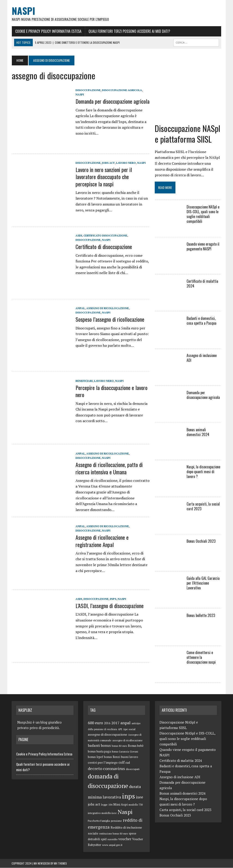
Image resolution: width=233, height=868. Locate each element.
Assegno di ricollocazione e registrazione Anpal (102, 541)
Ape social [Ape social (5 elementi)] (129, 730)
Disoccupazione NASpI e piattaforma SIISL (188, 134)
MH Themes (60, 864)
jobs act (108, 163)
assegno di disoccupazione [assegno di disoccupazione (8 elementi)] (108, 735)
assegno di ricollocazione (107, 308)
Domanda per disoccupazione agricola (112, 101)
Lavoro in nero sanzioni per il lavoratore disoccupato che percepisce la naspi (104, 177)
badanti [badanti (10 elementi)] (94, 746)
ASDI (79, 236)
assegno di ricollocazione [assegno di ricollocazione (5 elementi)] (128, 741)
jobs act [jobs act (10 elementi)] (94, 805)
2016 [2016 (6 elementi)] (107, 724)
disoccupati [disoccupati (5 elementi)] (133, 769)
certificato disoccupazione (105, 236)
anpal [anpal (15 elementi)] (125, 723)
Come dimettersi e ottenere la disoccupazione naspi (201, 658)
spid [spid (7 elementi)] (104, 840)
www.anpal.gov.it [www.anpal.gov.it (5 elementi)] (112, 845)
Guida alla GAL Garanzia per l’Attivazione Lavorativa (203, 583)
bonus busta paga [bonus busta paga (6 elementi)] (99, 752)
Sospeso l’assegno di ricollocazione (110, 319)
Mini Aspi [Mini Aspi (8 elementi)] (120, 805)
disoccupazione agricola (122, 90)
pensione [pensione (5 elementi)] (116, 821)
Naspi (80, 95)
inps (113, 599)
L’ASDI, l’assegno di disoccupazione (109, 606)
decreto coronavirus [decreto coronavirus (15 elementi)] (106, 769)
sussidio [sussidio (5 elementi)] (112, 840)
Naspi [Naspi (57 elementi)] (125, 812)
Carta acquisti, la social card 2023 (203, 507)
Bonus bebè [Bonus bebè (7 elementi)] (136, 746)
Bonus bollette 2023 (201, 616)
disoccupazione (88, 90)
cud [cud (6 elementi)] (128, 763)
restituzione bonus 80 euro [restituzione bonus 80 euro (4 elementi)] (114, 834)
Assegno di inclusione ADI (202, 358)
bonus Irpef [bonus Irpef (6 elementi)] (95, 757)
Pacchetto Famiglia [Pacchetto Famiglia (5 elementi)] (99, 821)
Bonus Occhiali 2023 (201, 542)
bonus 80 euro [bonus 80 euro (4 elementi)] (119, 746)
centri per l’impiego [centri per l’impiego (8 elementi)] (103, 763)
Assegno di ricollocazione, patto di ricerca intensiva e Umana (109, 468)
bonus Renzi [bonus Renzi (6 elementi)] (112, 757)
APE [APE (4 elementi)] (120, 730)
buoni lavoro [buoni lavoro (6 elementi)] (130, 757)
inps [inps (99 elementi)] (128, 796)
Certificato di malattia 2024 (203, 284)
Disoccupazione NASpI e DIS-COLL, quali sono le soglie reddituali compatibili (203, 214)
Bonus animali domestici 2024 (204, 433)
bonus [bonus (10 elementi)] (106, 746)
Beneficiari (84, 381)
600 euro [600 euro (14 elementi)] (95, 723)
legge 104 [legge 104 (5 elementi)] (107, 805)
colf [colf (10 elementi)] (122, 763)
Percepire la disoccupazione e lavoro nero (111, 391)
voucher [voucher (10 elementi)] (125, 839)
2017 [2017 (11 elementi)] (115, 723)
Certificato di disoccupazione (104, 247)
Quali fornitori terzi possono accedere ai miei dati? (129, 31)
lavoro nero (126, 163)
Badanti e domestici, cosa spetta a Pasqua (202, 321)
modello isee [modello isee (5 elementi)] (109, 813)
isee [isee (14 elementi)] (139, 797)
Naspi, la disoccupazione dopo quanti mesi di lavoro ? (204, 472)
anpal (80, 308)
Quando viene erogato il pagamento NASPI (203, 247)
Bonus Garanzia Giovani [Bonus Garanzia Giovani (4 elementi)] (125, 752)
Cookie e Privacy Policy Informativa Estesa (48, 31)
